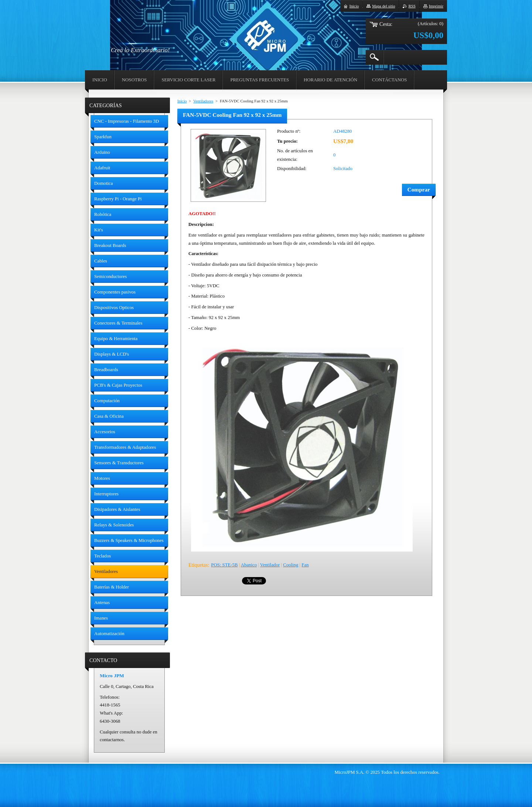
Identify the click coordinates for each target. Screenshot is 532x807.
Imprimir (436, 6)
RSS (412, 6)
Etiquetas (198, 565)
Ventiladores (203, 101)
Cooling (291, 565)
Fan (305, 565)
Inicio (182, 101)
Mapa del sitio (383, 6)
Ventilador (270, 565)
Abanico (249, 565)
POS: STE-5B (224, 565)
